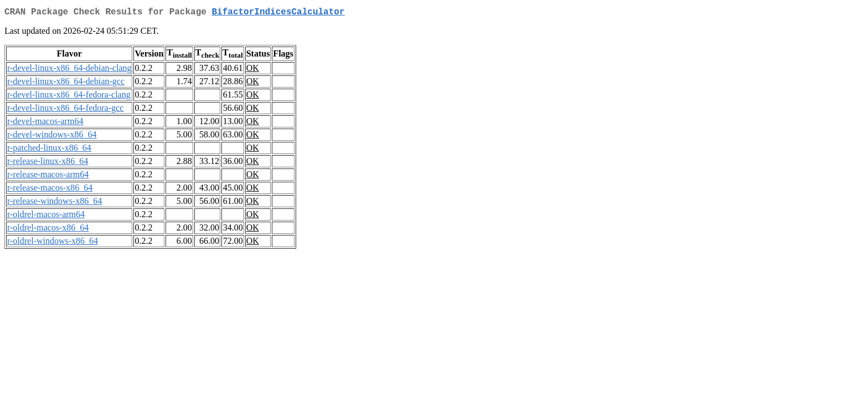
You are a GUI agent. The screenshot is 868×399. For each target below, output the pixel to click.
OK (253, 70)
